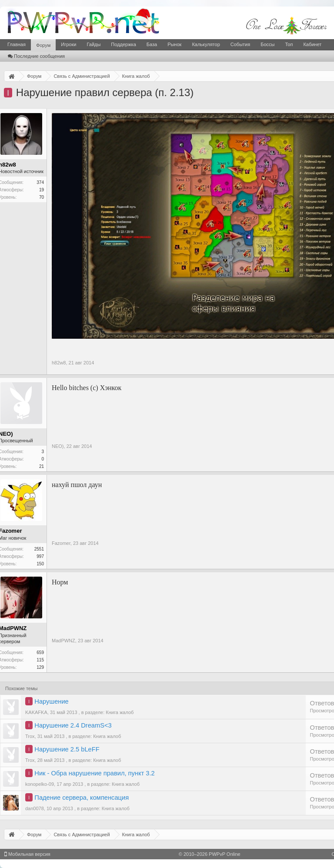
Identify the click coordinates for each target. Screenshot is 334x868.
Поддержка (123, 44)
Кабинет (312, 44)
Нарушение (51, 701)
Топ (289, 44)
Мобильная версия (27, 854)
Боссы (267, 44)
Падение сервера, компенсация (82, 798)
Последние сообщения (36, 56)
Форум (43, 45)
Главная (17, 44)
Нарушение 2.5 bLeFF (67, 749)
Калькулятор (206, 44)
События (240, 44)
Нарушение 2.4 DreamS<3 (73, 725)
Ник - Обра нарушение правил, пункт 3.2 (94, 773)
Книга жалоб (120, 712)
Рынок (174, 44)
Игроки (68, 44)
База (152, 44)
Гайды (94, 44)
